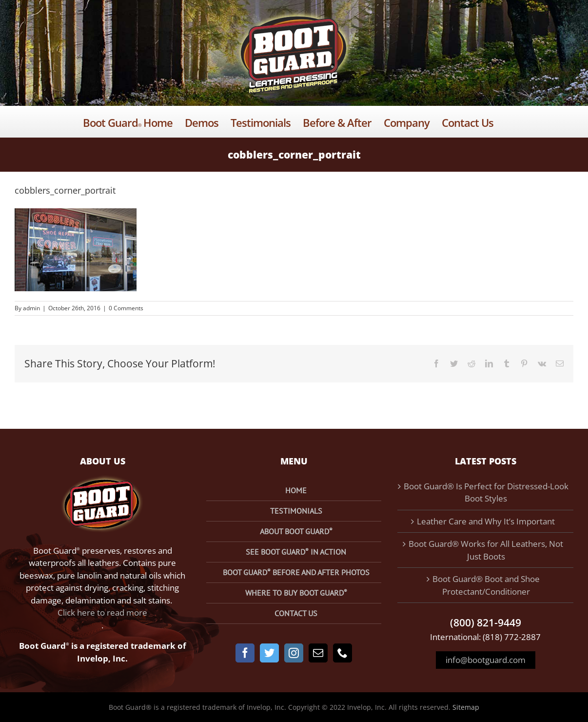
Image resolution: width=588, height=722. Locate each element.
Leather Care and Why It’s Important (486, 521)
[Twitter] (269, 653)
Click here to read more (102, 612)
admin (31, 308)
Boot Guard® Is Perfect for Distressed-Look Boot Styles (486, 492)
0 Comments (126, 308)
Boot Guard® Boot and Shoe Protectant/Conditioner (486, 585)
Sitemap (466, 707)
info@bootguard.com (486, 660)
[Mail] (318, 653)
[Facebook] (245, 653)
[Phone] (343, 653)
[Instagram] (294, 653)
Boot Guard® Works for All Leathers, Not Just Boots (486, 550)
